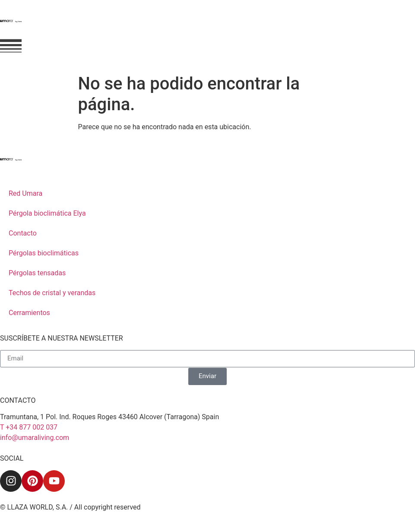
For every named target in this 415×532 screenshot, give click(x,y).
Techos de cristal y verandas (52, 293)
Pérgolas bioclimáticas (44, 253)
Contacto (23, 233)
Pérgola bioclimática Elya (47, 213)
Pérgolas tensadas (37, 273)
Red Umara (25, 193)
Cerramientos (29, 313)
